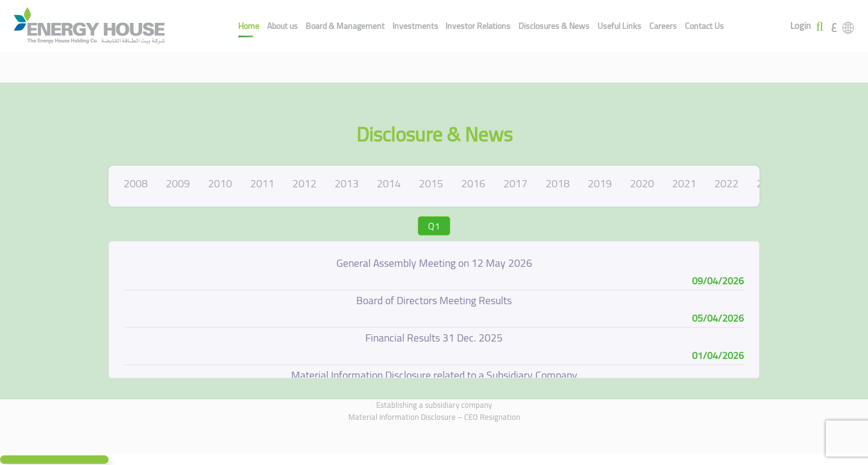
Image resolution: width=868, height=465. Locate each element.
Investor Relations (478, 26)
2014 (389, 183)
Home (249, 26)
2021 (684, 183)
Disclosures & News (554, 26)
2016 (473, 183)
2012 (304, 183)
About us (282, 26)
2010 (220, 183)
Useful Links (619, 26)
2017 (515, 183)
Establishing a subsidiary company (434, 405)
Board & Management (345, 26)
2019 (600, 183)
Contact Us (704, 26)
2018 (558, 183)
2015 (431, 183)
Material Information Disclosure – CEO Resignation (434, 417)
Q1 (434, 226)
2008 (136, 183)
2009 (178, 183)
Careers (663, 26)
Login (800, 26)
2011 (262, 183)
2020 (642, 183)
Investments (415, 26)
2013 (347, 183)
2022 (726, 183)
